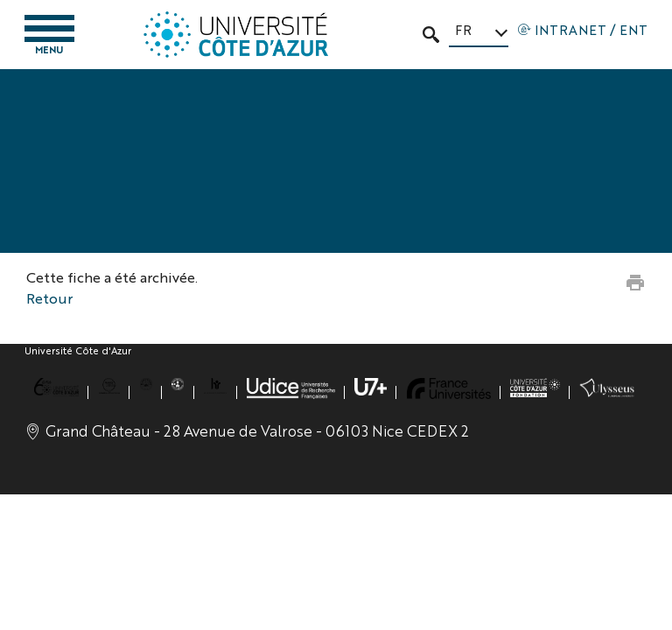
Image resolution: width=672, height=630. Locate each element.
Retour (49, 298)
